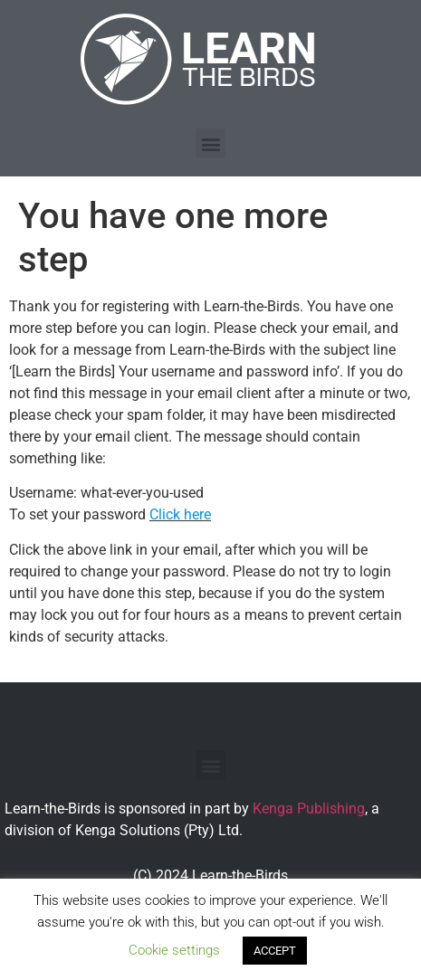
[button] (210, 143)
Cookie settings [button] (174, 950)
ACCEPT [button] (275, 951)
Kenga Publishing (309, 809)
